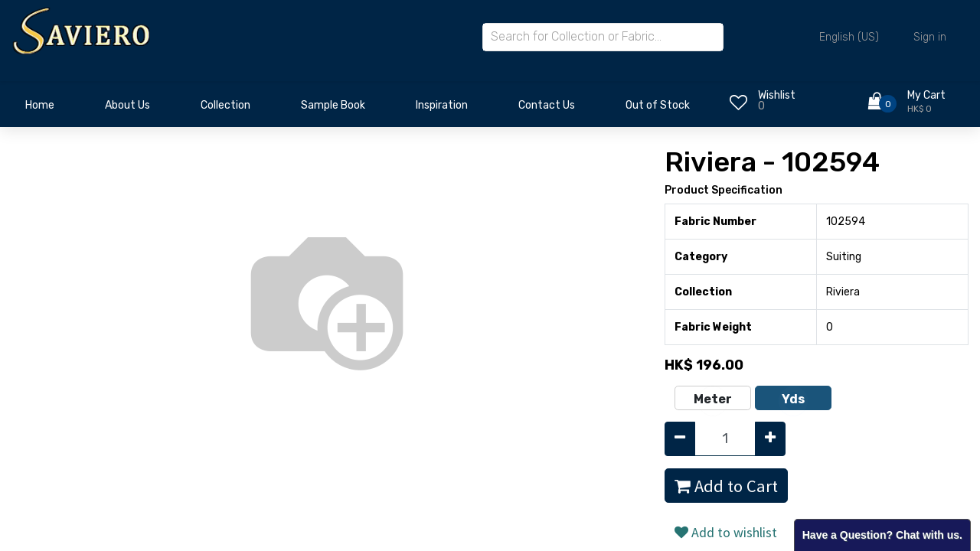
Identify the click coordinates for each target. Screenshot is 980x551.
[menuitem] (40, 109)
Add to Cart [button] (726, 486)
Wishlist (777, 95)
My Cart (926, 95)
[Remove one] (680, 439)
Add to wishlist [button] (726, 532)
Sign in (930, 37)
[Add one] (770, 439)
